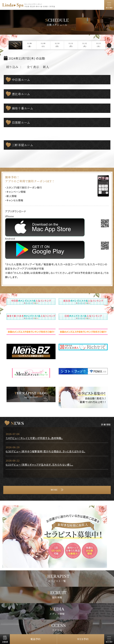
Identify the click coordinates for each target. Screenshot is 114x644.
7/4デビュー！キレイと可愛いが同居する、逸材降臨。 (34, 438)
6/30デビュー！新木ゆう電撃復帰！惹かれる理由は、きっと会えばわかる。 (45, 451)
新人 (46, 67)
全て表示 (33, 67)
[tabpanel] (57, 537)
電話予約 (36, 639)
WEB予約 (83, 639)
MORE (54, 490)
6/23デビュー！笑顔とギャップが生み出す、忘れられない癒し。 (39, 465)
